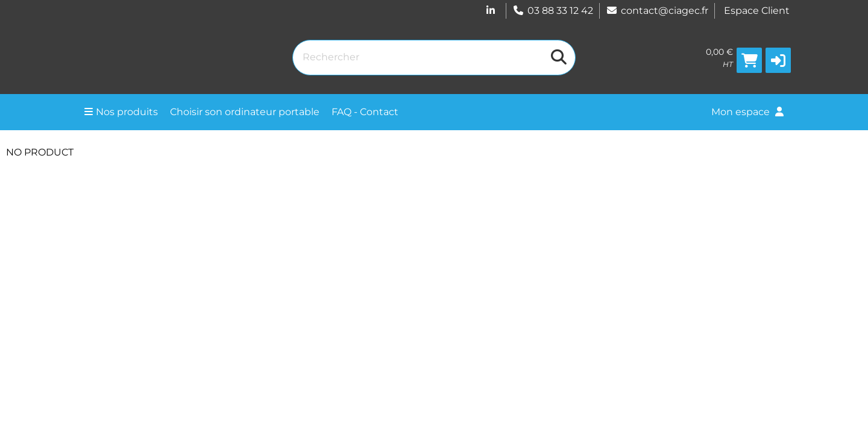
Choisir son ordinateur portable (245, 112)
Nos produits (121, 112)
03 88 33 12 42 (553, 11)
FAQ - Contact (365, 112)
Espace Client (757, 11)
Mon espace (747, 112)
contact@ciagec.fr (657, 11)
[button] (778, 60)
